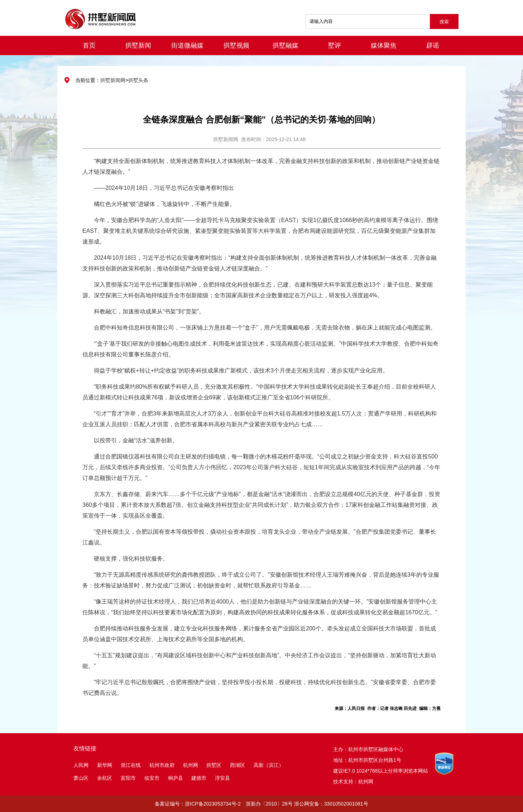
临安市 (152, 778)
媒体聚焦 (384, 45)
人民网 (81, 765)
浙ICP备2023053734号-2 (213, 804)
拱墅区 (214, 765)
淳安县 (222, 778)
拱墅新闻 (138, 45)
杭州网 (191, 765)
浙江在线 (131, 765)
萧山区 (81, 778)
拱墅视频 (236, 45)
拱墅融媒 (286, 45)
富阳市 (128, 778)
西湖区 (237, 765)
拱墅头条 (138, 80)
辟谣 (433, 45)
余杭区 (105, 778)
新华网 (105, 765)
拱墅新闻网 (113, 80)
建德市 (200, 778)
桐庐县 (176, 778)
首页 (89, 45)
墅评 (335, 45)
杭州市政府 (162, 765)
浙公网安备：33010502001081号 (331, 804)
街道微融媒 (187, 45)
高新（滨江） (269, 765)
